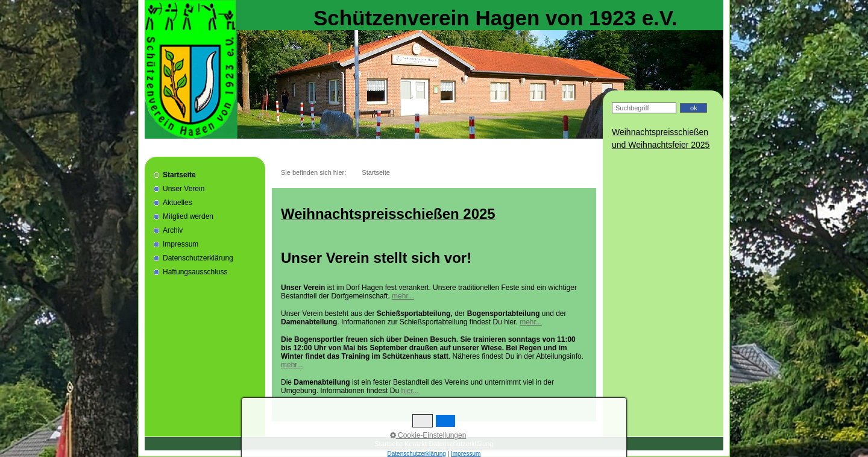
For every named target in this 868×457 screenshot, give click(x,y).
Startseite (179, 175)
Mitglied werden (188, 216)
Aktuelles (178, 203)
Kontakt (416, 444)
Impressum (181, 244)
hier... (410, 391)
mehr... (403, 296)
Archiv (173, 230)
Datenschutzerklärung (198, 258)
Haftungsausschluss (195, 272)
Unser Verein (184, 189)
